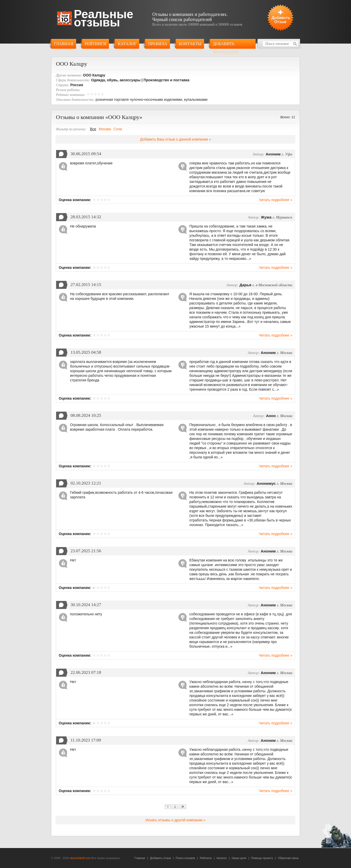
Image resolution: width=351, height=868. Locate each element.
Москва (105, 129)
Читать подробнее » (276, 200)
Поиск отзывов (185, 858)
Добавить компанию (225, 45)
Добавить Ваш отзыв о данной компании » (175, 139)
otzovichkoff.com (80, 858)
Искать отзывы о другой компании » (175, 820)
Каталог (127, 44)
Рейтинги (96, 44)
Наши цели (239, 858)
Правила (158, 44)
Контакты (190, 44)
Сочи (118, 129)
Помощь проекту (262, 858)
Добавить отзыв (160, 858)
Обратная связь (288, 858)
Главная (64, 44)
